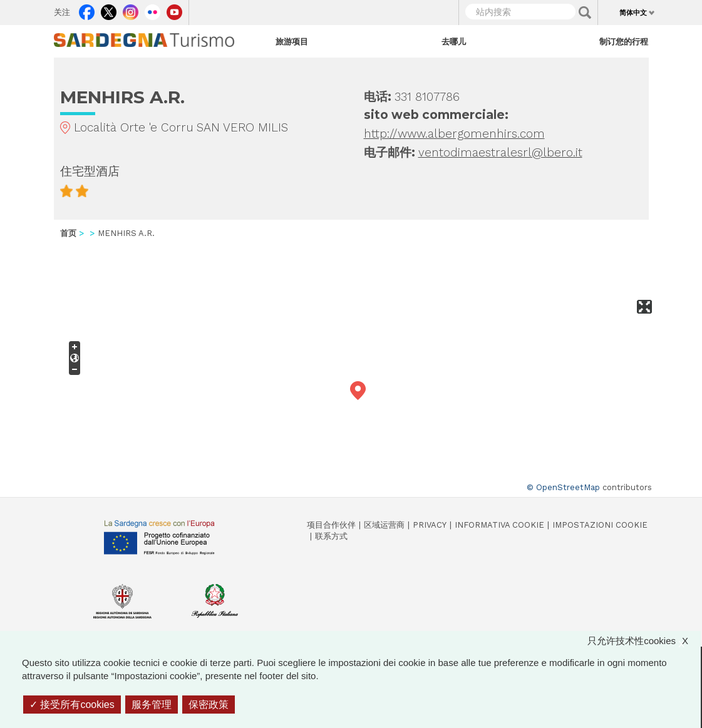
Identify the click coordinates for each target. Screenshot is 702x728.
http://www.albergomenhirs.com (454, 134)
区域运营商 (384, 525)
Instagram (131, 9)
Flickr (152, 9)
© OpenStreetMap (563, 487)
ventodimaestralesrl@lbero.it (500, 152)
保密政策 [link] (209, 705)
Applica (585, 13)
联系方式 (331, 536)
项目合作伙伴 (331, 525)
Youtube (174, 9)
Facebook (87, 9)
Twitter (109, 9)
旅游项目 (292, 41)
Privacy (430, 525)
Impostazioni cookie (600, 525)
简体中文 (633, 13)
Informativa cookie (499, 525)
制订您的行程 (624, 41)
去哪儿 (454, 41)
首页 (68, 233)
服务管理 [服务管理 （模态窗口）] (152, 705)
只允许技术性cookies (644, 641)
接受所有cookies (72, 705)
